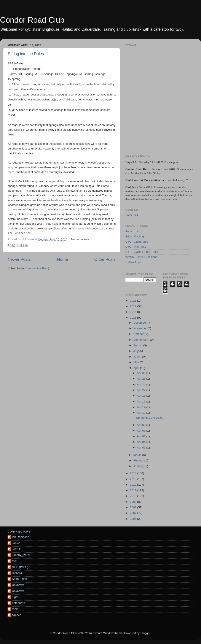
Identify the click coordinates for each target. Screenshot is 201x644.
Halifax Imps (133, 262)
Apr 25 (142, 379)
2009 (134, 502)
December (140, 323)
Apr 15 (142, 402)
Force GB (132, 215)
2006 (134, 519)
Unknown (18, 585)
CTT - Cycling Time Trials (142, 252)
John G (17, 549)
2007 (134, 513)
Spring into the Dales (26, 54)
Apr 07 (142, 436)
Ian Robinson (21, 537)
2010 (134, 496)
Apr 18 (142, 396)
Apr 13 (142, 413)
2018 (134, 301)
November (140, 328)
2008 (134, 507)
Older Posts (105, 259)
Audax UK (132, 231)
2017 (134, 306)
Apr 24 (142, 384)
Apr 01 (142, 448)
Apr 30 (142, 373)
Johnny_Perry (21, 555)
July (136, 351)
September (141, 340)
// (37, 69)
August (138, 345)
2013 (134, 479)
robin (15, 609)
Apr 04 (142, 442)
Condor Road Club (32, 20)
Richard (17, 573)
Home (62, 259)
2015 (134, 318)
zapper (16, 615)
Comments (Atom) (37, 268)
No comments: (81, 239)
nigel (15, 597)
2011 (134, 490)
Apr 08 (142, 431)
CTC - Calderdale (137, 242)
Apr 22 (142, 390)
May (136, 362)
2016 (134, 312)
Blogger (145, 633)
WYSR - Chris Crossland (141, 257)
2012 (134, 485)
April (137, 368)
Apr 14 (142, 407)
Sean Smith (19, 579)
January (139, 466)
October (139, 334)
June (137, 357)
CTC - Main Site (136, 247)
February (140, 460)
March (138, 455)
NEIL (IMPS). (20, 567)
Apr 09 (142, 425)
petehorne (18, 603)
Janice (16, 543)
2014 (134, 473)
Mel (14, 561)
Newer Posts (19, 259)
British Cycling (135, 236)
